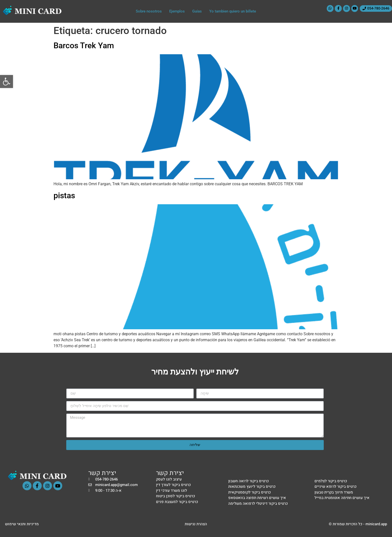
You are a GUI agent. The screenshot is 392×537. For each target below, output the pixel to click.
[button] (6, 81)
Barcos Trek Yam (84, 45)
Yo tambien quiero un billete (233, 11)
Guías (197, 11)
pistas (64, 195)
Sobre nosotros (149, 11)
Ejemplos (177, 11)
